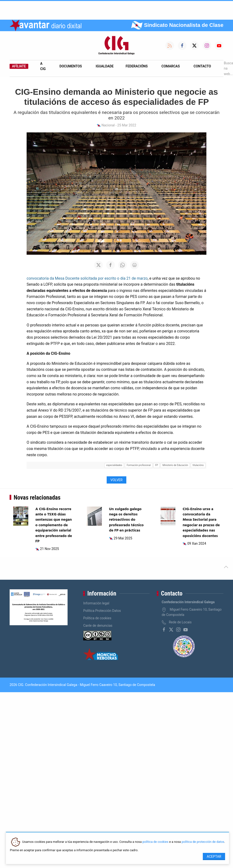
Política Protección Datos (102, 611)
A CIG (43, 66)
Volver (116, 480)
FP (157, 465)
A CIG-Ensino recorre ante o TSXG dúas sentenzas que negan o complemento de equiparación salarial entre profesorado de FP (54, 525)
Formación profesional (139, 465)
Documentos (71, 66)
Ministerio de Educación (175, 465)
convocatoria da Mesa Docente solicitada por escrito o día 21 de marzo (87, 278)
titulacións (198, 465)
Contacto (202, 66)
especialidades (114, 465)
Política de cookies (97, 618)
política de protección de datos (203, 842)
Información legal (96, 603)
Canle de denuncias (98, 626)
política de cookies (155, 842)
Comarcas (171, 66)
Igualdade (105, 66)
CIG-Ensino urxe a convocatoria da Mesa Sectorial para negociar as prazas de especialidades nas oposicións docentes (201, 523)
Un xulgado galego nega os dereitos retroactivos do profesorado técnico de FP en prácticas (126, 520)
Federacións (137, 66)
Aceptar (214, 856)
